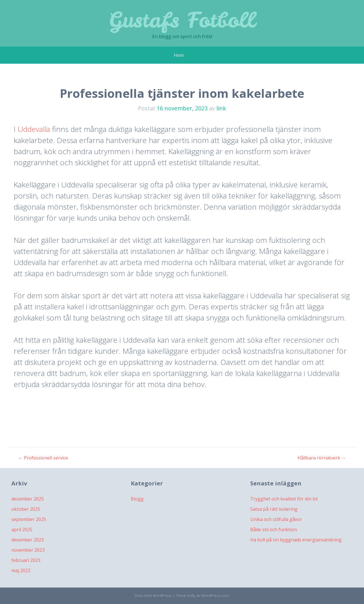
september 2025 (29, 519)
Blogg (137, 499)
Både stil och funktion (274, 529)
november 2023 (28, 550)
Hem (179, 55)
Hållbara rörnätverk (322, 458)
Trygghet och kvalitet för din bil (284, 499)
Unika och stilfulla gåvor (276, 519)
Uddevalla (34, 129)
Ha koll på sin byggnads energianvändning (296, 540)
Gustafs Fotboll (182, 20)
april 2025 (22, 529)
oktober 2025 (26, 509)
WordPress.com (215, 595)
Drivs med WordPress (153, 595)
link (221, 108)
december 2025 (28, 499)
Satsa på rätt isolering (274, 509)
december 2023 (28, 540)
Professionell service (43, 458)
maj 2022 (21, 570)
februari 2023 (26, 560)
